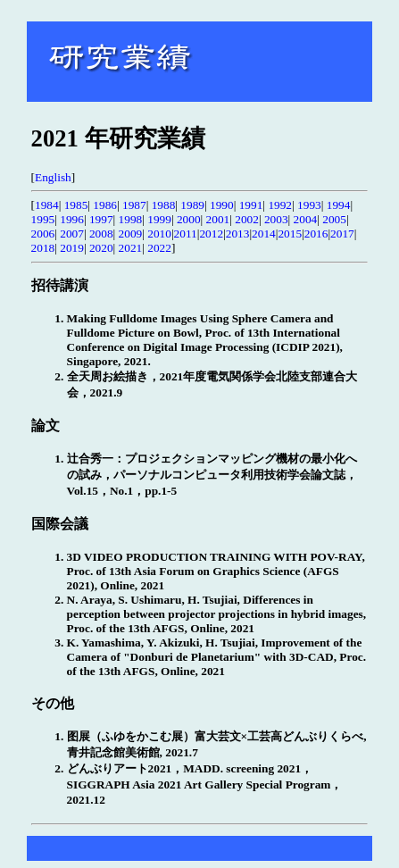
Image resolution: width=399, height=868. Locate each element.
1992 (280, 205)
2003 (276, 219)
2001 (218, 219)
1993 (309, 205)
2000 (189, 219)
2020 (101, 248)
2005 (334, 219)
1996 (72, 219)
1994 (339, 205)
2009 (131, 234)
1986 (105, 205)
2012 (211, 234)
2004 (306, 219)
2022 (159, 248)
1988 (164, 205)
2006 (43, 234)
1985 (76, 205)
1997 (101, 219)
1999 (159, 219)
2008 (101, 234)
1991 (251, 205)
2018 (43, 248)
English (53, 177)
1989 (192, 205)
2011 (186, 234)
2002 (247, 219)
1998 (131, 219)
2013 (238, 234)
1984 (47, 205)
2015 (290, 234)
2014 (264, 234)
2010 (159, 234)
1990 (222, 205)
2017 (342, 234)
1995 (43, 219)
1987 (134, 205)
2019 (72, 248)
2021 (131, 248)
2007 (72, 234)
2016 (316, 234)
